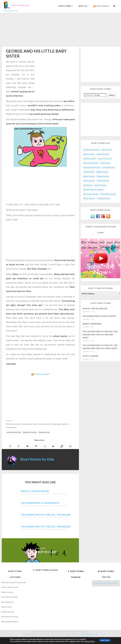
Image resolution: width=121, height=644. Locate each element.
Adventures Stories (14, 432)
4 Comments (11, 427)
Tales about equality (60, 424)
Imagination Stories (92, 167)
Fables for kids (7, 592)
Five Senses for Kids (10, 597)
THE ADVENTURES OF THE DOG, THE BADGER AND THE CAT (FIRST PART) (100, 347)
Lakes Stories (89, 172)
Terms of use (94, 634)
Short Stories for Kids (37, 459)
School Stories (103, 181)
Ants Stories (107, 150)
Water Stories (89, 198)
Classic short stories (10, 587)
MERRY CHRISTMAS (92, 324)
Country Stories (105, 159)
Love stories (27, 424)
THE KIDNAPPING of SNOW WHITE (99, 316)
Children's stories (13, 424)
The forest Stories (91, 194)
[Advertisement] (60, 29)
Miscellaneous (7, 602)
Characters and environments (13, 582)
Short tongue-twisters (10, 622)
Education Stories (30, 432)
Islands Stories (108, 167)
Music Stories (89, 176)
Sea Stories (88, 185)
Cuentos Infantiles (101, 6)
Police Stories (89, 181)
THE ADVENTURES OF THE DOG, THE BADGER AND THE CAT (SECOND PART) (100, 335)
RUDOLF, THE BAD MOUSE (95, 309)
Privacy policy (85, 634)
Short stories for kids (42, 424)
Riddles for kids (8, 612)
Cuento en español (42, 374)
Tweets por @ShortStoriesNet (106, 583)
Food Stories (105, 163)
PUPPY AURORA (90, 356)
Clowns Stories (90, 159)
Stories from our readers (93, 190)
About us (83, 6)
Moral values (6, 607)
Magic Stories (102, 172)
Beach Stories (89, 154)
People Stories (44, 432)
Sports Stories (100, 185)
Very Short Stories (108, 194)
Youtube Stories (103, 198)
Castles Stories (103, 154)
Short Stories (65, 6)
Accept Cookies (103, 640)
